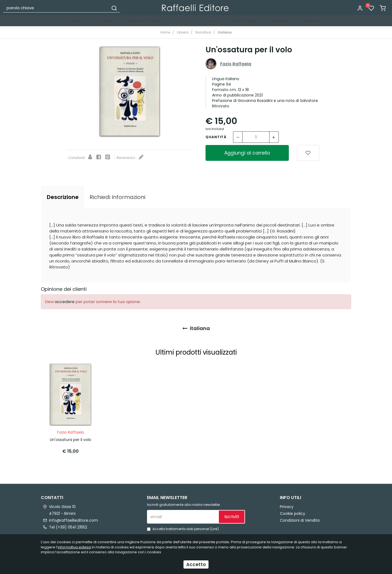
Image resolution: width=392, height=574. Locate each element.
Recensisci (130, 158)
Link (215, 527)
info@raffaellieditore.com (73, 519)
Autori (185, 21)
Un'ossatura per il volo (71, 438)
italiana (196, 328)
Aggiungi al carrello (247, 153)
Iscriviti (232, 515)
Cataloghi (280, 21)
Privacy (287, 505)
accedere (65, 302)
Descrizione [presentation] (63, 197)
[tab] (63, 197)
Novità (79, 21)
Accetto (196, 564)
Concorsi (211, 21)
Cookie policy (293, 512)
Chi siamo (311, 21)
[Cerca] (114, 8)
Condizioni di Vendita (300, 519)
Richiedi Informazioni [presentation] (117, 197)
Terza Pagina (245, 21)
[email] (183, 515)
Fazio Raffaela (236, 64)
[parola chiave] (56, 8)
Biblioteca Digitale (148, 21)
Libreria (108, 21)
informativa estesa (74, 547)
